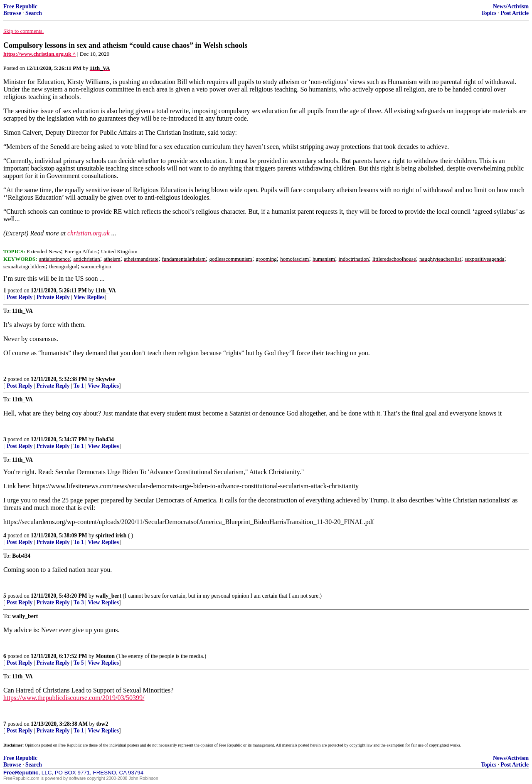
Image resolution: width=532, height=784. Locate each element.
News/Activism (511, 6)
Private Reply (53, 297)
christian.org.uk (89, 233)
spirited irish (111, 535)
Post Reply (20, 297)
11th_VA (106, 291)
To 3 (79, 602)
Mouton (105, 656)
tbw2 (102, 724)
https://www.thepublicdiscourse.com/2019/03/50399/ (74, 698)
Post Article (515, 13)
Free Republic (20, 6)
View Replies (89, 297)
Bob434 (105, 439)
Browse (12, 13)
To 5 (79, 663)
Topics (489, 13)
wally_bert (108, 596)
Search (34, 13)
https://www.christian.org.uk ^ (39, 54)
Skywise (105, 379)
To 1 (79, 386)
